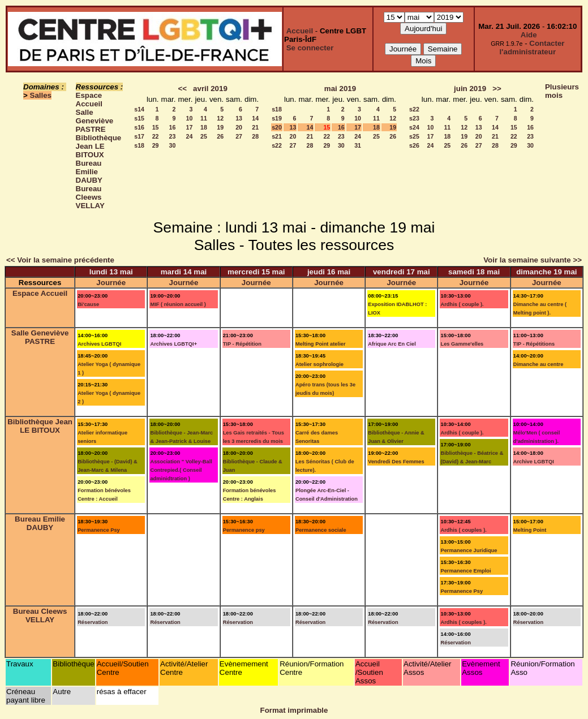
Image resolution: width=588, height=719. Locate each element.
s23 (414, 118)
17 (190, 127)
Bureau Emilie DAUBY (89, 172)
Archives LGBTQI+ (173, 344)
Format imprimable (294, 710)
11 (204, 118)
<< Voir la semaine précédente (60, 260)
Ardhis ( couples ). (463, 530)
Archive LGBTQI (534, 462)
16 (173, 127)
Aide (529, 35)
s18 (139, 145)
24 (190, 136)
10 (190, 118)
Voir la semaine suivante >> (533, 260)
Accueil (300, 31)
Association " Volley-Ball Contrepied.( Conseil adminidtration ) (181, 470)
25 (204, 136)
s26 (414, 145)
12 (220, 118)
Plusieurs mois (562, 91)
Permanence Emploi (465, 571)
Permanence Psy (99, 530)
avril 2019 (210, 89)
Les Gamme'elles (462, 344)
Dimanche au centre (538, 364)
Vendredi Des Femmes (396, 462)
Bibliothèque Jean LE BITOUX (99, 146)
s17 (139, 136)
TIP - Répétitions (534, 344)
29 (156, 145)
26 (220, 136)
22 (156, 136)
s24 (414, 127)
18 (204, 127)
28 (255, 136)
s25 (414, 136)
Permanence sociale (321, 530)
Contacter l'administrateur (532, 48)
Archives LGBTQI (99, 344)
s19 (277, 118)
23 (173, 136)
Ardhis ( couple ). (462, 304)
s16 (139, 127)
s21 (277, 136)
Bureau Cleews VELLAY (90, 197)
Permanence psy (244, 530)
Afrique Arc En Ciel (392, 344)
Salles (41, 95)
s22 (277, 145)
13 (239, 118)
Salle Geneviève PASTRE (95, 121)
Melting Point (530, 530)
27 (239, 136)
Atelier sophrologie (319, 364)
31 (358, 145)
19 (220, 127)
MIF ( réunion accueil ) (178, 304)
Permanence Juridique (469, 550)
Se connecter (310, 48)
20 (239, 127)
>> (497, 89)
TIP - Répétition (242, 344)
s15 (139, 118)
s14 (139, 109)
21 (255, 127)
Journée (111, 283)
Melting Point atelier (321, 344)
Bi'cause (88, 304)
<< (182, 89)
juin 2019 (470, 89)
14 (255, 118)
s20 (277, 127)
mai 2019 (340, 89)
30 (173, 145)
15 (156, 127)
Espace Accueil (89, 100)
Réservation (93, 622)
